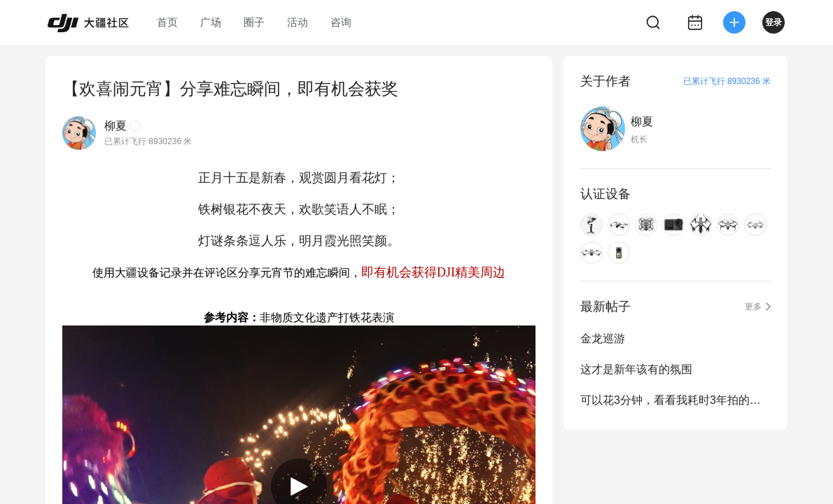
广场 (211, 22)
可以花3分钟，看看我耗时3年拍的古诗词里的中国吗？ (675, 400)
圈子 (254, 22)
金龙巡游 (603, 338)
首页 (167, 22)
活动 (297, 22)
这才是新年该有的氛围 (636, 369)
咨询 (341, 22)
